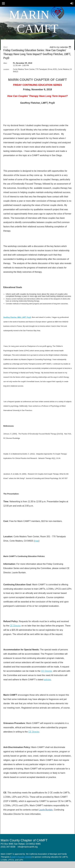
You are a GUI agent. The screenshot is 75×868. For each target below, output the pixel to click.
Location (6, 69)
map (37, 541)
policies (47, 680)
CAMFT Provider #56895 (21, 857)
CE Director (15, 626)
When (5, 63)
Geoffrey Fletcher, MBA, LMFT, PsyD (17, 317)
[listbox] (61, 47)
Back (5, 47)
